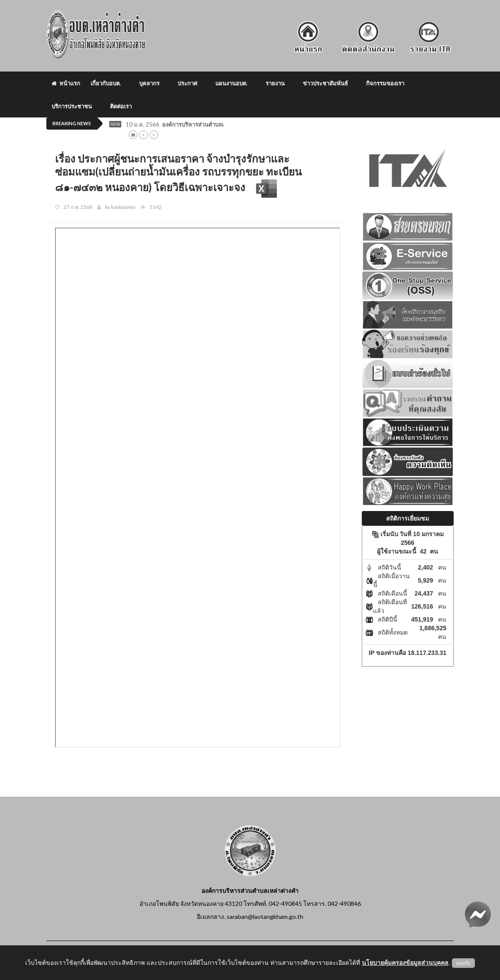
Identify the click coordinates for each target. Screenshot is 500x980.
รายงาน (275, 83)
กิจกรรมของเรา (385, 83)
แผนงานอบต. (231, 83)
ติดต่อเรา (121, 106)
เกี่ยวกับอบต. (106, 83)
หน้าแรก (66, 83)
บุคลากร (149, 83)
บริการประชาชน (72, 106)
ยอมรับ (463, 963)
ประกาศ (187, 83)
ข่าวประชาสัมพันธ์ (325, 83)
